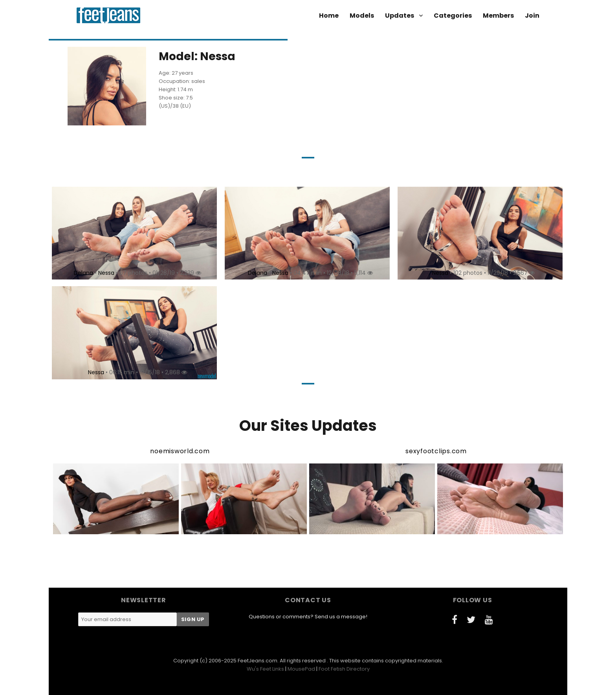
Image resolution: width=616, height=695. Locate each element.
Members (498, 16)
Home (329, 16)
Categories (453, 16)
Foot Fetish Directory (344, 669)
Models (362, 16)
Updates (400, 16)
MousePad (301, 669)
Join (532, 16)
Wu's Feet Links (265, 669)
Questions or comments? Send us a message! (308, 617)
